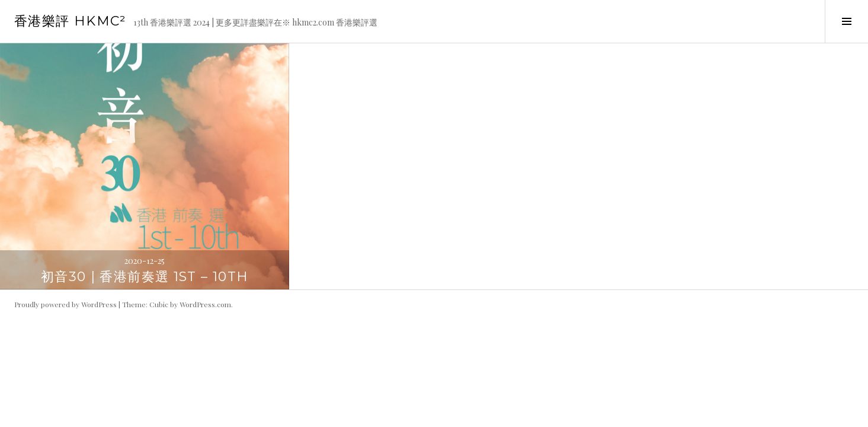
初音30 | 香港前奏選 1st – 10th (145, 277)
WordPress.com (205, 304)
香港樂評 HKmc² (70, 21)
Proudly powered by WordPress (65, 304)
